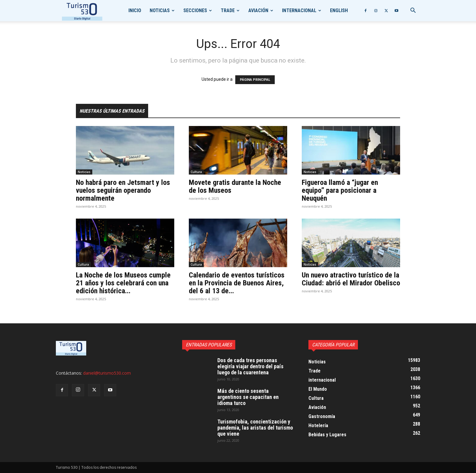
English (339, 10)
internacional (299, 10)
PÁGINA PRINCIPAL (255, 80)
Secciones (195, 10)
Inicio (135, 10)
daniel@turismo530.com (107, 373)
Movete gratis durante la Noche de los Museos (235, 186)
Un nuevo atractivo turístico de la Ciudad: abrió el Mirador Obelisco (351, 279)
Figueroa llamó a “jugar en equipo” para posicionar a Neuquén (340, 190)
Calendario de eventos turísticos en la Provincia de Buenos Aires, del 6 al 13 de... (237, 283)
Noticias (160, 10)
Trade (228, 10)
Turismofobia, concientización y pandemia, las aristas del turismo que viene (255, 428)
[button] (413, 11)
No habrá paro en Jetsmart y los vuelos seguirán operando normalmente (123, 190)
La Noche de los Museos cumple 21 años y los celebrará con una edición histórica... (123, 283)
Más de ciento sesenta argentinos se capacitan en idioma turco (248, 397)
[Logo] (82, 11)
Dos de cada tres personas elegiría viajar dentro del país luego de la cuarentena (250, 366)
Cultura (196, 172)
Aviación (258, 10)
